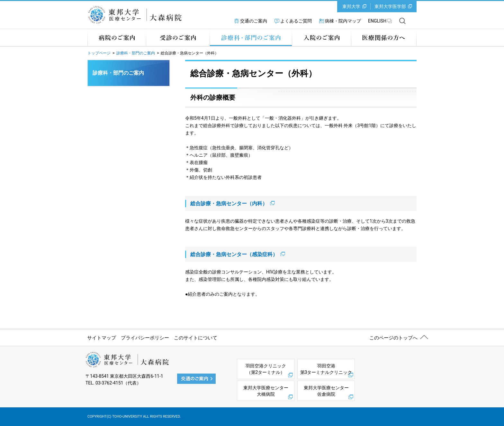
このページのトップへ (393, 338)
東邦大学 (351, 6)
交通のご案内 (254, 21)
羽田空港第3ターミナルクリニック (326, 369)
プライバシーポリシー (145, 338)
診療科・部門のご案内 (251, 37)
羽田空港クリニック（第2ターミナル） (266, 369)
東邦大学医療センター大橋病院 (266, 391)
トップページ (99, 53)
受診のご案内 (178, 37)
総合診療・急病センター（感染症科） (238, 254)
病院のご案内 (117, 37)
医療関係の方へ (384, 37)
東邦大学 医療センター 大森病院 (137, 15)
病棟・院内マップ (343, 21)
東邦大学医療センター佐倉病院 (326, 391)
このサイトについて (196, 338)
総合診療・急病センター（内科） (233, 204)
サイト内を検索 (402, 21)
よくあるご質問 (296, 21)
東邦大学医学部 (390, 6)
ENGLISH (377, 21)
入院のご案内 (321, 37)
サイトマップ (102, 338)
